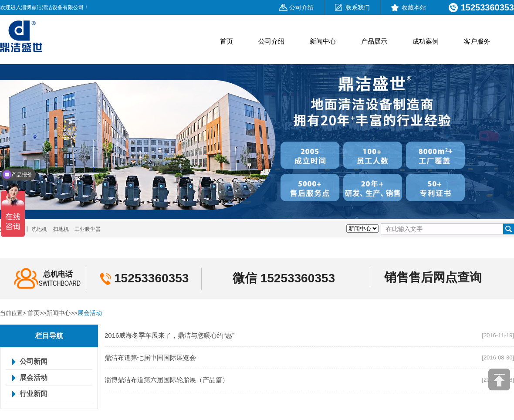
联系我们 (358, 7)
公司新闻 (34, 362)
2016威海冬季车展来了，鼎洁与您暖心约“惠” (169, 335)
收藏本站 (414, 7)
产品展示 (374, 41)
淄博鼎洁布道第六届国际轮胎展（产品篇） (167, 380)
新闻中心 (323, 41)
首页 (227, 41)
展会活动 (90, 313)
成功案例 (426, 41)
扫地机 (61, 229)
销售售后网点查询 (433, 277)
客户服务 (477, 41)
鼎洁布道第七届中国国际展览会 (150, 357)
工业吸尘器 (88, 229)
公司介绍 (301, 7)
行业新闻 (34, 394)
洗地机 (39, 229)
